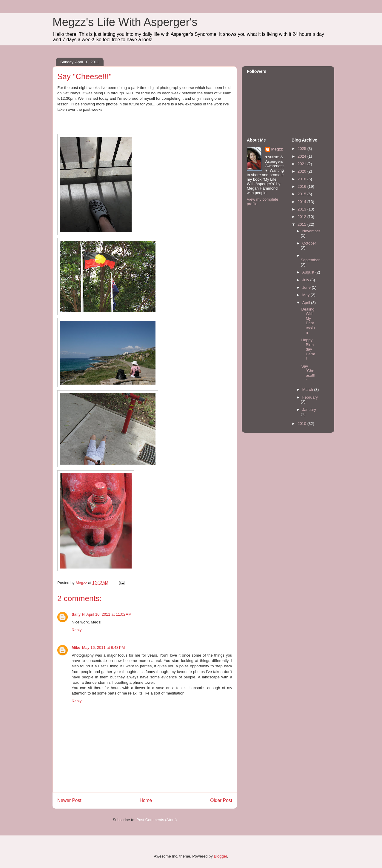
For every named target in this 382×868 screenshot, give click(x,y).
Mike (76, 647)
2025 (302, 149)
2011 (302, 224)
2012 (302, 217)
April (307, 303)
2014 (302, 202)
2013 (302, 209)
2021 (302, 164)
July (306, 280)
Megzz (277, 149)
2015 (302, 194)
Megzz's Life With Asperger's (125, 22)
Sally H (78, 614)
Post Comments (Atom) (157, 820)
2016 (302, 186)
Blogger (220, 856)
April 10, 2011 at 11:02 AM (109, 614)
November (311, 231)
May (306, 295)
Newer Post (69, 800)
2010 (302, 424)
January (309, 410)
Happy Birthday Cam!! (308, 349)
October (309, 243)
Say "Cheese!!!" (308, 373)
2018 (302, 179)
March (308, 390)
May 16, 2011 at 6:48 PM (103, 647)
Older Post (221, 800)
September (310, 260)
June (307, 287)
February (310, 397)
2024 (302, 156)
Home (146, 800)
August (309, 272)
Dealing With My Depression (308, 321)
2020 (302, 171)
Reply (77, 630)
